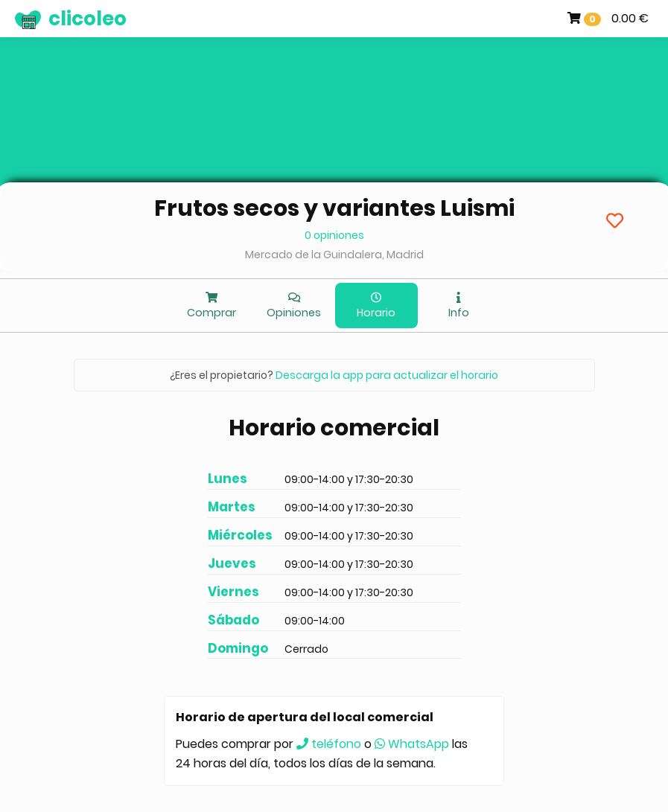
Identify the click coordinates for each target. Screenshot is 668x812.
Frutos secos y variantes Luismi (334, 208)
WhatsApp (412, 744)
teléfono (329, 744)
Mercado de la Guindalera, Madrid (334, 255)
